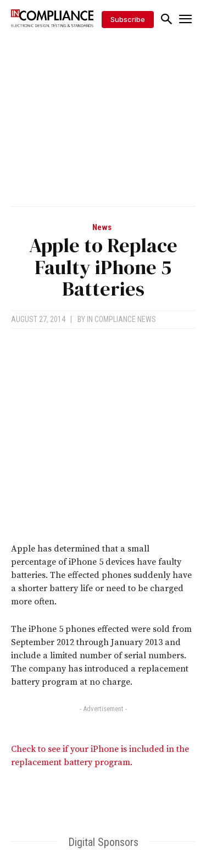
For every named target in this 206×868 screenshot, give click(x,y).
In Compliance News (121, 319)
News (102, 228)
